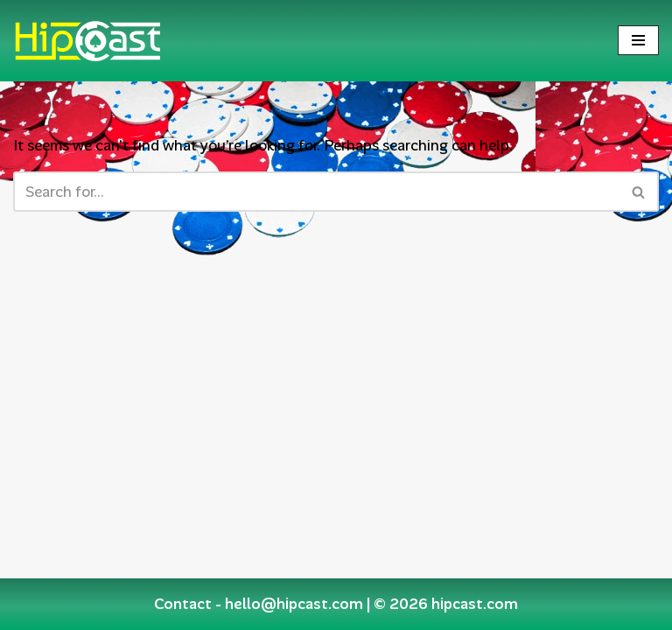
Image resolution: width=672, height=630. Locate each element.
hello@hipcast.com (294, 604)
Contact (183, 604)
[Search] (316, 192)
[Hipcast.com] (87, 41)
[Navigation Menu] (638, 40)
